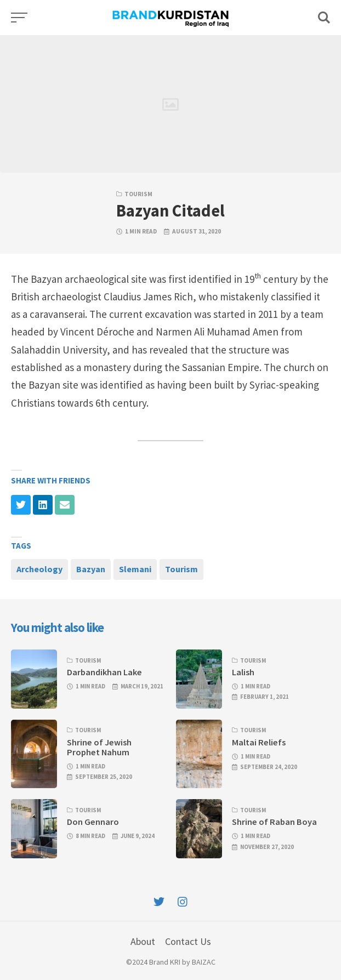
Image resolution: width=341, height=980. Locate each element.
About (143, 941)
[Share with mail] (65, 505)
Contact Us (188, 941)
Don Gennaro (93, 822)
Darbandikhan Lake (104, 672)
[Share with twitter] (21, 505)
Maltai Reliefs (259, 742)
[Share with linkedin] (43, 505)
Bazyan (91, 569)
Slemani (135, 569)
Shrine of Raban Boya (274, 822)
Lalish (243, 672)
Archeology (39, 569)
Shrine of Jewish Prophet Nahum (99, 747)
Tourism (138, 194)
